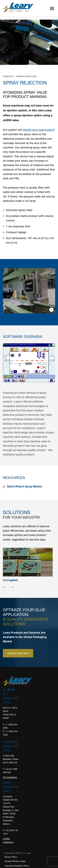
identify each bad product (39, 130)
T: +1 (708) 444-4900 (10, 726)
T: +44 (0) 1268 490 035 (10, 771)
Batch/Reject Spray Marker (25, 487)
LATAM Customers (8, 840)
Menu (52, 9)
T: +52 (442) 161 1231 (11, 832)
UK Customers (10, 777)
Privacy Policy (11, 857)
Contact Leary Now (18, 653)
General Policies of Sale (15, 861)
